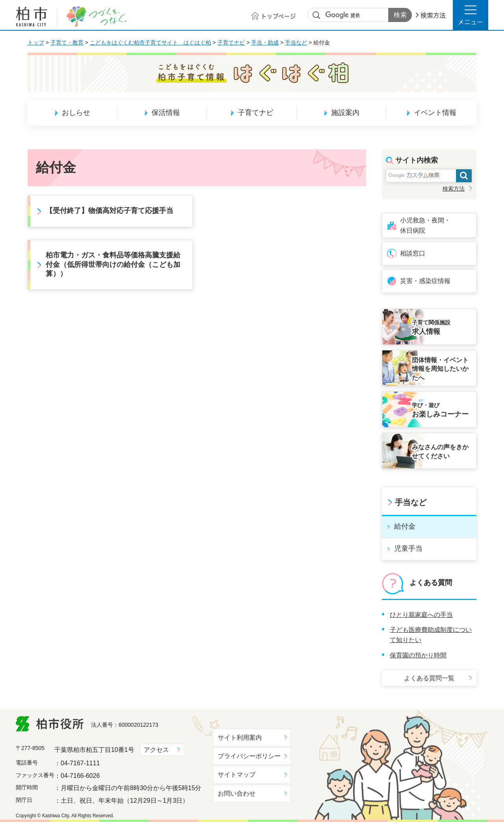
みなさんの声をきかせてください (440, 451)
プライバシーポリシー (249, 756)
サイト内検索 (317, 15)
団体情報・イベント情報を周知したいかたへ (440, 369)
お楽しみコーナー (442, 410)
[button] (471, 15)
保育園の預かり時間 (418, 655)
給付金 (405, 526)
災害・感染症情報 (425, 281)
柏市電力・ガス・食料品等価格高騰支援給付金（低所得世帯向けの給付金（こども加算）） (113, 264)
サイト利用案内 (240, 738)
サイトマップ (237, 775)
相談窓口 (413, 253)
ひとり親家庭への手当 (421, 615)
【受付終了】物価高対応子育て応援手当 (109, 211)
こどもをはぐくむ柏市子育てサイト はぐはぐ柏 (150, 43)
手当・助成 (265, 43)
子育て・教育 (67, 43)
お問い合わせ (237, 793)
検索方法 (433, 15)
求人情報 (442, 327)
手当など (296, 43)
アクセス (156, 750)
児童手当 (408, 548)
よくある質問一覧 (429, 678)
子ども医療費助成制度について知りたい (431, 635)
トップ (36, 43)
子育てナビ (231, 43)
